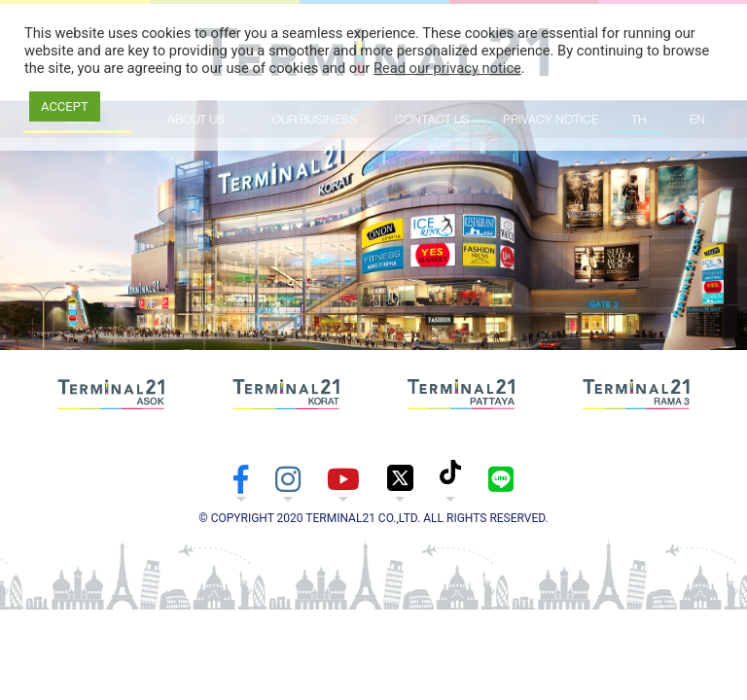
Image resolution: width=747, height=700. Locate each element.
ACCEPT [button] (65, 106)
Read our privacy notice (447, 68)
